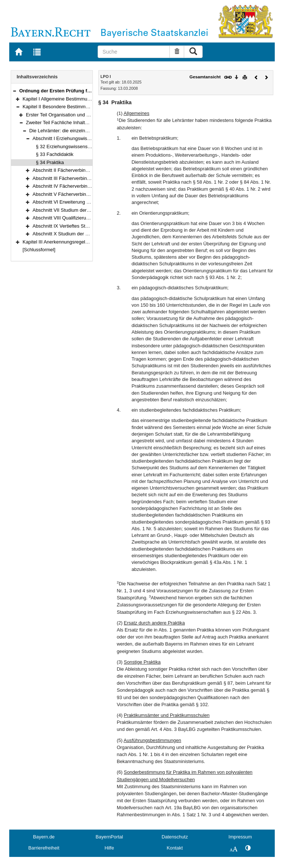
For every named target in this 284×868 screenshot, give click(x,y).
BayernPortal (109, 837)
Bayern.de (44, 837)
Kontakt (175, 848)
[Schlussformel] (39, 250)
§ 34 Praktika (50, 162)
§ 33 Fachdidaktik (55, 154)
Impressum (240, 837)
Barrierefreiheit (44, 848)
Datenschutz (175, 837)
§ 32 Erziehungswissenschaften (70, 147)
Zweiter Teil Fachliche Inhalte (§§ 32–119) (70, 122)
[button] (14, 91)
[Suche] (134, 52)
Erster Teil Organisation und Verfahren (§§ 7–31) (77, 115)
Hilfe (109, 848)
